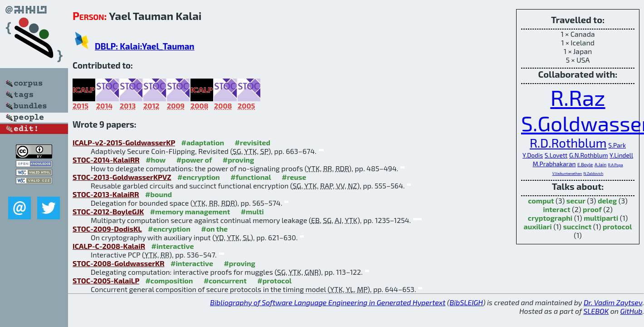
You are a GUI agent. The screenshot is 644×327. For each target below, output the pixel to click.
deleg (607, 201)
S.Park (617, 145)
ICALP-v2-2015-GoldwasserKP (124, 142)
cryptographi (550, 218)
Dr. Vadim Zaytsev (613, 302)
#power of (194, 160)
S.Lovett (556, 155)
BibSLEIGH (466, 302)
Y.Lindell (621, 155)
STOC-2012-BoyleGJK (108, 211)
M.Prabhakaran (554, 164)
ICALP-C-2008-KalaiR (109, 246)
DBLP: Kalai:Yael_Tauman (145, 46)
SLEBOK (596, 311)
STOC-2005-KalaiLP (106, 280)
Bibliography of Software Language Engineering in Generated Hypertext (328, 302)
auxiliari (538, 226)
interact (556, 209)
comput (541, 201)
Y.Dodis (533, 155)
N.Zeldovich (594, 173)
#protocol (274, 280)
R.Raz (578, 97)
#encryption (199, 177)
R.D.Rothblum (568, 143)
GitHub (632, 311)
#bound (159, 194)
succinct (577, 226)
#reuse (294, 177)
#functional (251, 177)
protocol (617, 226)
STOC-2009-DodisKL (107, 229)
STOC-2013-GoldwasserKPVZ (122, 177)
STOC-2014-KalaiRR (106, 160)
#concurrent (225, 280)
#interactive (172, 246)
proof (592, 209)
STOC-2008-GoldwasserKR (119, 263)
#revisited (253, 142)
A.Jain (600, 164)
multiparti (601, 218)
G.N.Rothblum (589, 155)
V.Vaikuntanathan (567, 173)
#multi (252, 211)
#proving (238, 160)
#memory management (190, 211)
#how (156, 160)
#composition (169, 280)
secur (576, 201)
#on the (214, 229)
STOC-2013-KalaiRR (106, 194)
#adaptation (203, 142)
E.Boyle (585, 164)
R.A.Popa (616, 165)
